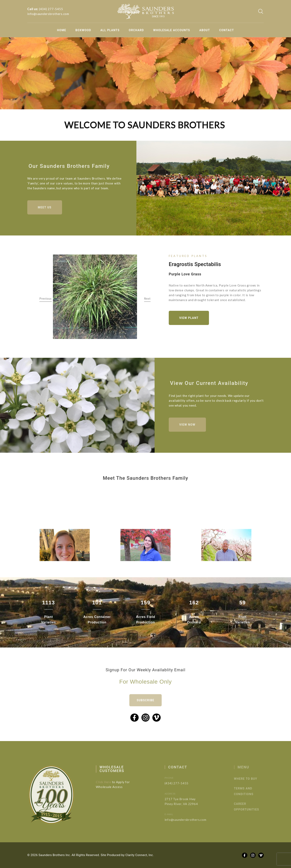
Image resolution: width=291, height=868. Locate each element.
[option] (95, 297)
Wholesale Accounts (172, 30)
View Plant (189, 318)
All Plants (110, 30)
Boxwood (83, 30)
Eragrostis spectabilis (195, 264)
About (205, 30)
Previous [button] (46, 299)
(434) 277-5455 (51, 9)
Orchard (136, 30)
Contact (227, 30)
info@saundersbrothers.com (48, 14)
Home (62, 30)
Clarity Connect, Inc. (140, 855)
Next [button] (147, 299)
